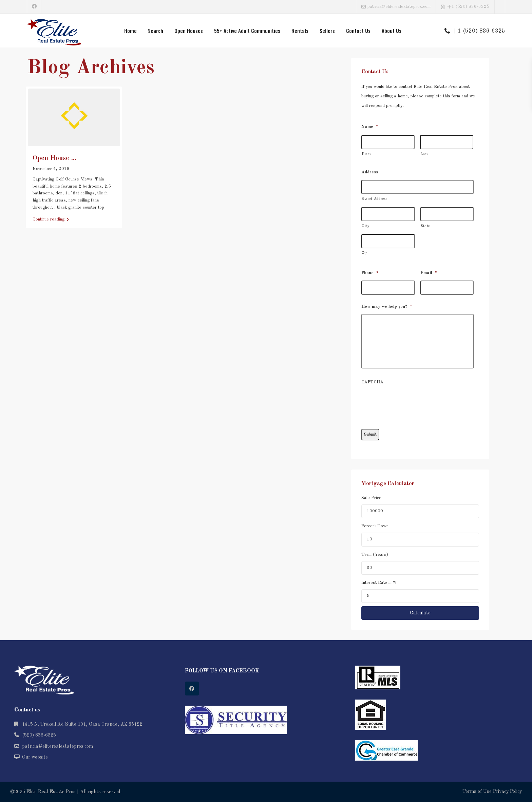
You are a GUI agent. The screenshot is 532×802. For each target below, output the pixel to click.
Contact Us (358, 31)
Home (130, 31)
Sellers (327, 31)
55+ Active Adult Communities (247, 31)
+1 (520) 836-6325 (468, 7)
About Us (392, 31)
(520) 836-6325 (39, 735)
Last (424, 154)
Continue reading (51, 219)
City (366, 226)
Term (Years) (375, 555)
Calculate (420, 613)
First (366, 154)
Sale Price (371, 498)
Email (429, 273)
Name (370, 127)
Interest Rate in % (379, 583)
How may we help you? (387, 307)
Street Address (374, 199)
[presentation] (413, 403)
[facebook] (34, 7)
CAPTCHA (372, 382)
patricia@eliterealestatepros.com (58, 746)
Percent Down (375, 526)
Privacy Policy (507, 791)
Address (370, 172)
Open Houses (189, 31)
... (107, 207)
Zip (365, 253)
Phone (370, 273)
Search (156, 31)
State (425, 226)
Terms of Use (477, 791)
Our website (35, 757)
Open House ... (54, 158)
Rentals (300, 31)
